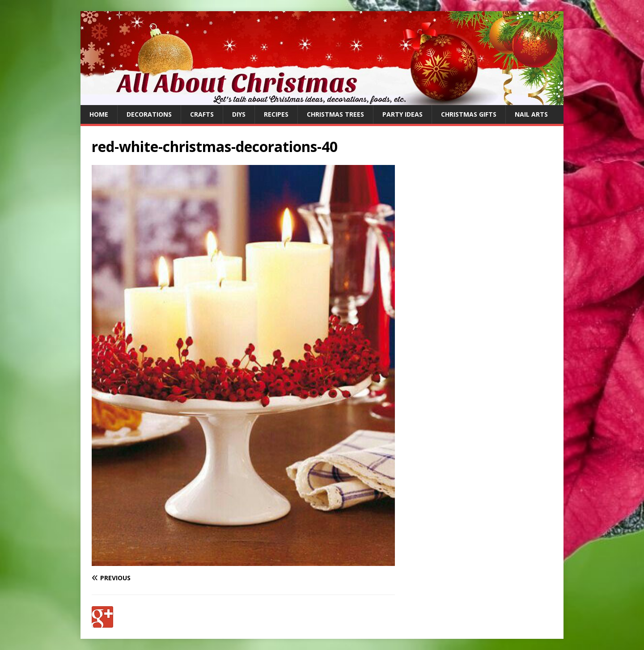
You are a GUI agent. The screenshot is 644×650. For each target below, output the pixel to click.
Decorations (149, 114)
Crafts (202, 114)
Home (99, 114)
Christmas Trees (335, 114)
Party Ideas (402, 114)
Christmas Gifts (469, 114)
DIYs (239, 114)
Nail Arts (531, 114)
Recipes (276, 114)
